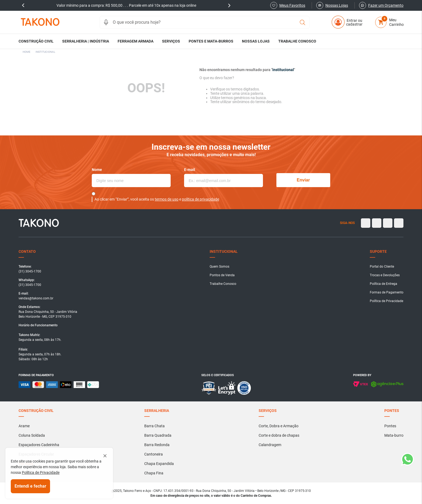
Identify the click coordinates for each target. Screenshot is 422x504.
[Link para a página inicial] (27, 52)
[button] (106, 22)
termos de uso (167, 199)
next (229, 5)
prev (23, 5)
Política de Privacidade (41, 472)
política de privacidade (201, 199)
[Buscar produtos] (303, 22)
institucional (45, 52)
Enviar (303, 180)
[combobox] (205, 22)
